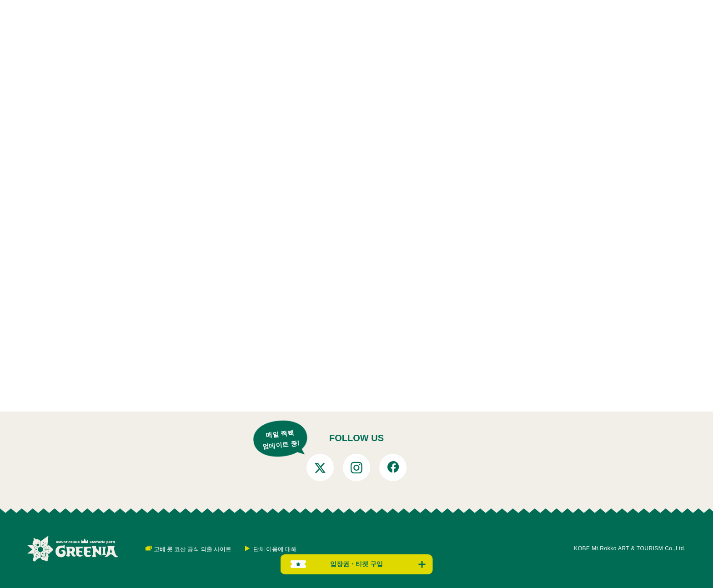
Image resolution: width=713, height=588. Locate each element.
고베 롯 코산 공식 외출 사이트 (193, 549)
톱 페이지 (133, 399)
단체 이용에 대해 (275, 549)
